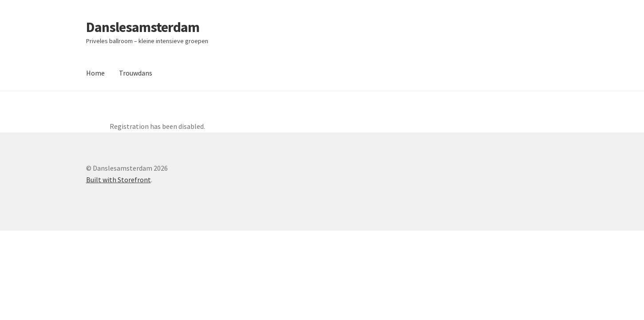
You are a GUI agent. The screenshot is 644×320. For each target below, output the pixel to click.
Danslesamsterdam (143, 27)
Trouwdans (136, 73)
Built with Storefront (119, 180)
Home (95, 73)
